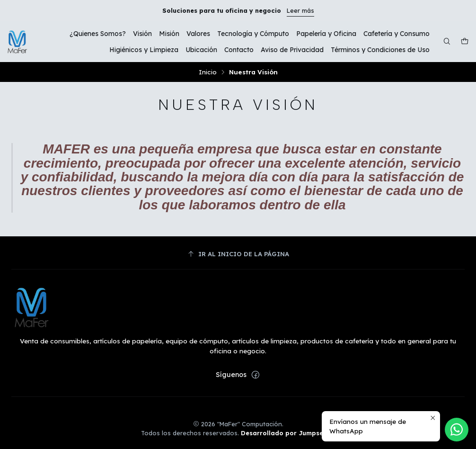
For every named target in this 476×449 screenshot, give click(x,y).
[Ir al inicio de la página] (238, 254)
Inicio (208, 72)
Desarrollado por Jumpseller (287, 433)
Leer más (300, 10)
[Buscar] (447, 42)
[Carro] (465, 42)
